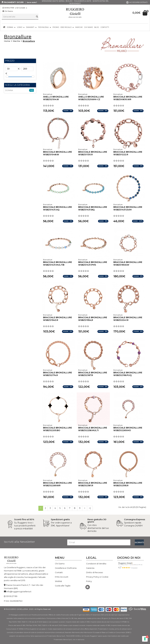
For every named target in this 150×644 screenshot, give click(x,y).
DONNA (11, 27)
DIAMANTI (31, 27)
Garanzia (90, 568)
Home (7, 41)
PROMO (56, 27)
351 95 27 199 (12, 596)
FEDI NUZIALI (45, 27)
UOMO (21, 27)
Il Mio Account (62, 577)
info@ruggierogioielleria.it (19, 592)
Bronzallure (29, 41)
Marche (16, 41)
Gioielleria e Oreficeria (66, 568)
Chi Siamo (8, 11)
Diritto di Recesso (95, 572)
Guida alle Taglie (63, 586)
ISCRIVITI (139, 542)
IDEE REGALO (67, 27)
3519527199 (9, 8)
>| (90, 508)
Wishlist (58, 581)
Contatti (21, 8)
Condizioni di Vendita (96, 564)
